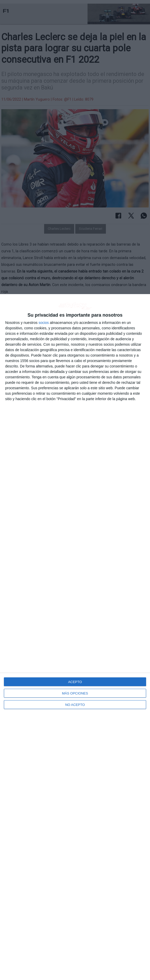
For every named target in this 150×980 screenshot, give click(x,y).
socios (44, 323)
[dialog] (75, 637)
